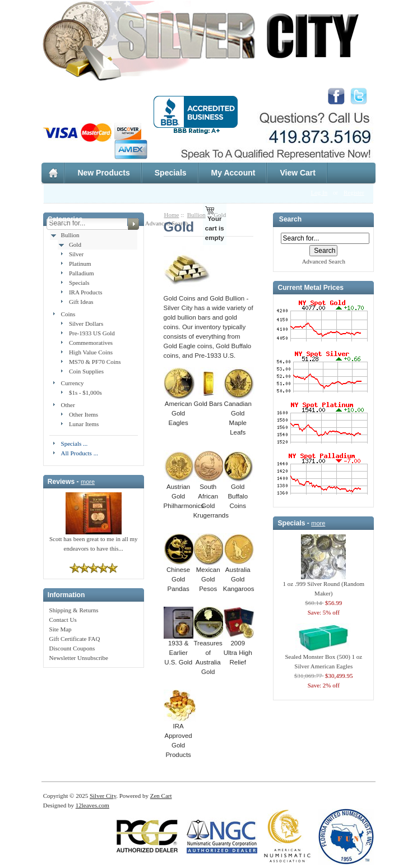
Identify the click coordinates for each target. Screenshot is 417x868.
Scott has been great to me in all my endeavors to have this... (94, 540)
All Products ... (80, 453)
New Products (103, 173)
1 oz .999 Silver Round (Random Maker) (324, 585)
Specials (171, 173)
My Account (233, 173)
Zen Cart (161, 796)
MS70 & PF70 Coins (95, 362)
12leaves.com (92, 805)
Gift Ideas (81, 302)
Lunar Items (84, 424)
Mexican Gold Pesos (209, 576)
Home (172, 215)
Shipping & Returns (74, 610)
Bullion (70, 235)
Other (68, 405)
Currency (73, 383)
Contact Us (63, 620)
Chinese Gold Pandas (179, 576)
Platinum (80, 264)
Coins (68, 314)
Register (354, 192)
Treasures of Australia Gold (209, 654)
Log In (319, 192)
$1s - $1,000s (85, 393)
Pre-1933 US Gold (92, 333)
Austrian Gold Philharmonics (184, 493)
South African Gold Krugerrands (211, 498)
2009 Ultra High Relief (239, 649)
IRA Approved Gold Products (180, 737)
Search (290, 220)
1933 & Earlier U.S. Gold (184, 649)
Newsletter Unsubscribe (79, 658)
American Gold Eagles (179, 410)
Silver (76, 254)
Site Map (61, 629)
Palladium (82, 273)
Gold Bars (208, 400)
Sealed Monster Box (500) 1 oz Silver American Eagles (323, 658)
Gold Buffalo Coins (239, 493)
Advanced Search (324, 261)
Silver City (103, 796)
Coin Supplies (86, 371)
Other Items (84, 414)
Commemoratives (91, 343)
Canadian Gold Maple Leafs (239, 415)
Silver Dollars (86, 324)
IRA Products (86, 292)
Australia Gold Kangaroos (239, 576)
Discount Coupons (72, 648)
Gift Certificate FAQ (75, 639)
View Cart (298, 173)
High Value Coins (91, 352)
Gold (75, 244)
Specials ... (75, 444)
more (88, 482)
